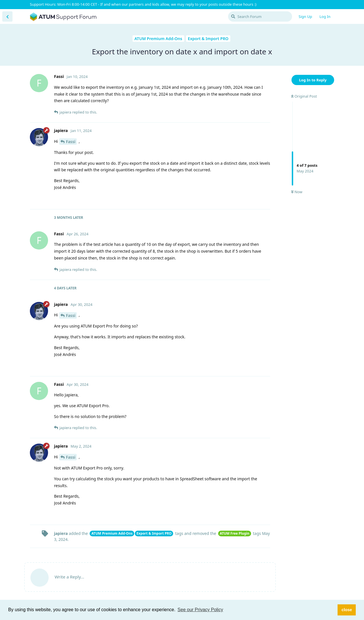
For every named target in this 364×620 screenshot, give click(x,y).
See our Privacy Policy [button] (200, 610)
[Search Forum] (260, 17)
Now (297, 192)
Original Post (304, 96)
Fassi (71, 142)
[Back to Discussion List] (7, 17)
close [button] (347, 610)
